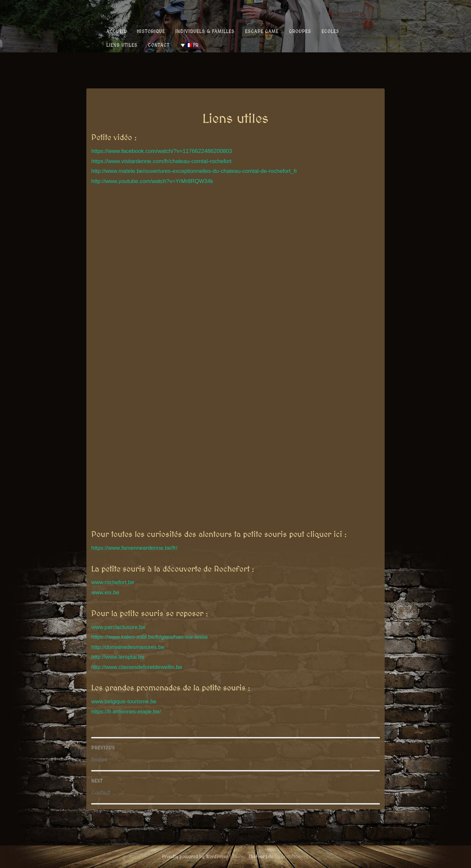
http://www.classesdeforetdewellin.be (137, 667)
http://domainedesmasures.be (128, 647)
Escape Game (262, 31)
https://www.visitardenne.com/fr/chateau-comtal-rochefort (161, 161)
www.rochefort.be (113, 582)
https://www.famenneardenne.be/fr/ (134, 548)
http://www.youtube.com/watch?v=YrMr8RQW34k (152, 181)
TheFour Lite (261, 857)
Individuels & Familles (205, 31)
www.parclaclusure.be (118, 627)
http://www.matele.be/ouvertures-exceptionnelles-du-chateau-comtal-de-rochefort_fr (194, 171)
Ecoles (330, 31)
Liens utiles (122, 45)
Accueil (116, 31)
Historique (151, 31)
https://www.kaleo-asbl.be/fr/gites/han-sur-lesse (149, 637)
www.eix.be (105, 592)
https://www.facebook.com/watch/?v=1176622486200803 (162, 151)
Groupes (300, 31)
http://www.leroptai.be (118, 657)
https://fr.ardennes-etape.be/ (126, 712)
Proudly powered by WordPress (195, 857)
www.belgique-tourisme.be (124, 702)
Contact (159, 45)
